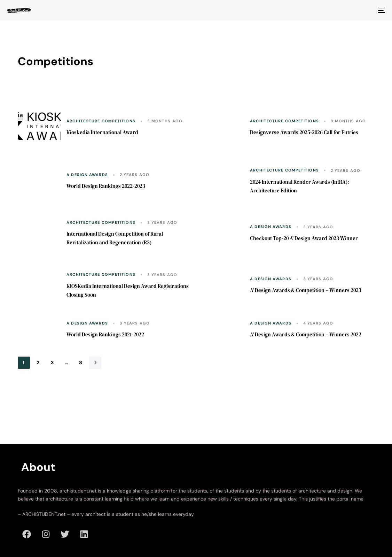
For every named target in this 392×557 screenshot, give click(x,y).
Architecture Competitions (101, 121)
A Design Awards (87, 175)
